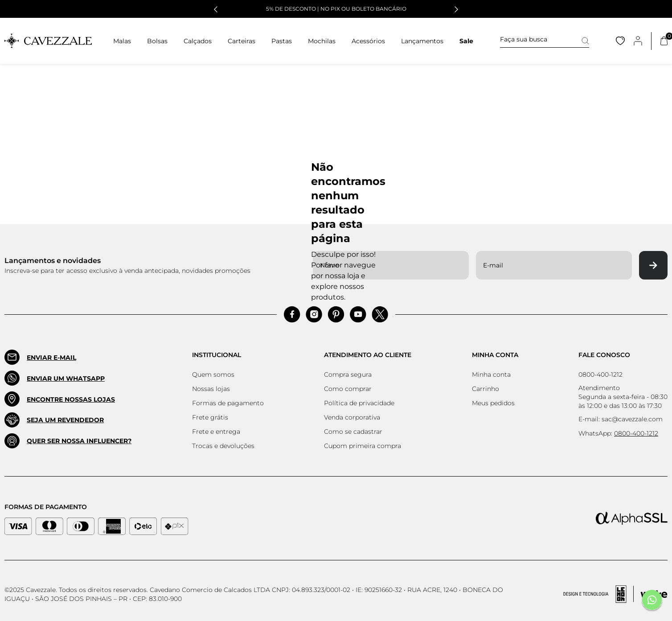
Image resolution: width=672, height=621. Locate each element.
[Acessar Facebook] (292, 315)
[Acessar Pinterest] (336, 315)
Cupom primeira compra (363, 446)
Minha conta (491, 374)
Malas (122, 41)
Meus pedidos (493, 403)
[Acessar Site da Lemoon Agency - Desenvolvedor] (615, 594)
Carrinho (486, 389)
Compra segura (348, 374)
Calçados (198, 41)
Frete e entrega (216, 432)
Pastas (282, 41)
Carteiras (242, 41)
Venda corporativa (352, 417)
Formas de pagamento (228, 403)
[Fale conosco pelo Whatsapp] (652, 601)
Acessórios (368, 41)
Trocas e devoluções (223, 446)
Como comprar (348, 389)
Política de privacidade (359, 403)
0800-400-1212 (600, 374)
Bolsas (157, 41)
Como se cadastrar (353, 432)
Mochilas (322, 41)
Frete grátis (210, 417)
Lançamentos (422, 41)
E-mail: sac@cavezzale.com (621, 419)
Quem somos (213, 374)
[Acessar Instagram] (314, 315)
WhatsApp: (618, 433)
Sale (466, 41)
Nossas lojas (211, 389)
